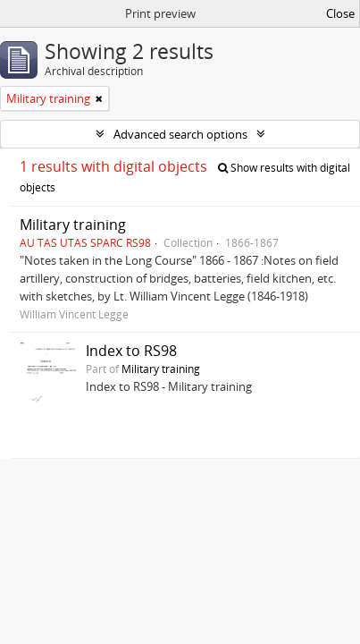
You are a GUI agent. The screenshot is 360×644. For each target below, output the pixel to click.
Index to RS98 (131, 351)
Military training (73, 225)
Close (340, 13)
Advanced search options (180, 134)
